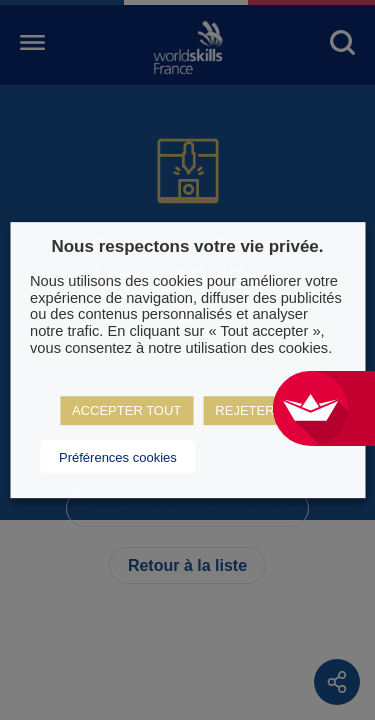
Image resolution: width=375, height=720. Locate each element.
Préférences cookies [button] (118, 457)
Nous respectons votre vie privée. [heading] (187, 246)
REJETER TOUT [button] (264, 410)
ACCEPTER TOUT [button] (126, 410)
